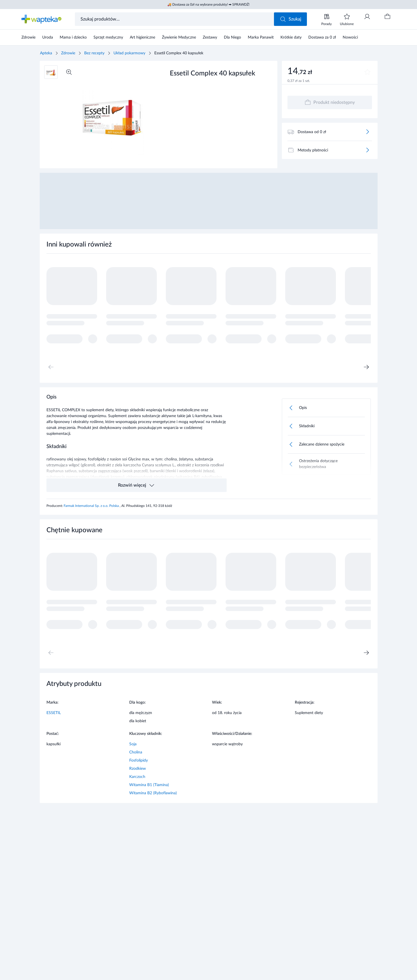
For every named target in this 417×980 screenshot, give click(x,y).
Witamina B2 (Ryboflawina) (153, 793)
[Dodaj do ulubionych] (367, 72)
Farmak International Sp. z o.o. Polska (92, 506)
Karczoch (137, 777)
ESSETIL (54, 713)
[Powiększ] (69, 72)
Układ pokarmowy (129, 53)
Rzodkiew (138, 769)
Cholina (136, 752)
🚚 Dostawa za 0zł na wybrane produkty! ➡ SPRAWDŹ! (208, 5)
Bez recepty (94, 53)
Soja (133, 744)
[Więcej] (367, 132)
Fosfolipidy (139, 760)
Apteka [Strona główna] (46, 53)
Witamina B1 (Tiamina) (149, 785)
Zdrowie (68, 53)
